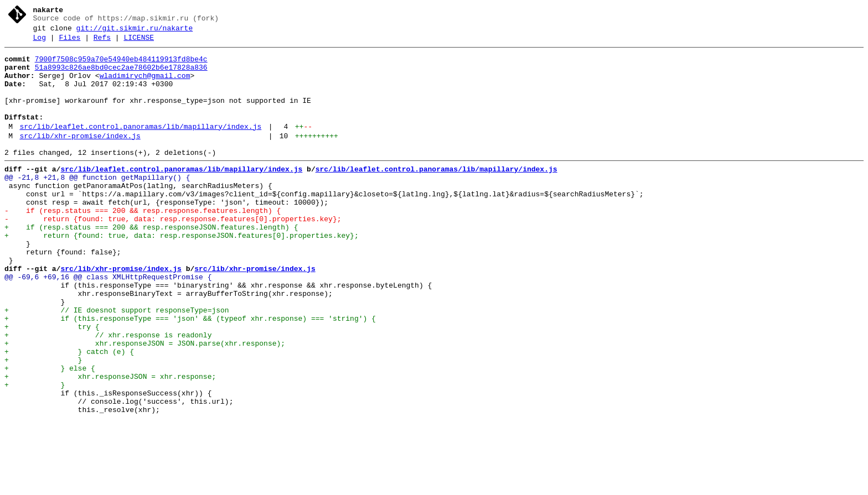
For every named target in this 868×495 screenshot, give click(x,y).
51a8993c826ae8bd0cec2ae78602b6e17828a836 (121, 76)
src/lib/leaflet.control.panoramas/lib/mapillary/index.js (140, 147)
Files (69, 43)
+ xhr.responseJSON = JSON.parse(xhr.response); (145, 403)
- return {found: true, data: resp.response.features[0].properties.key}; (173, 254)
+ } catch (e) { (69, 413)
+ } (43, 423)
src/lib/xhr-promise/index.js (80, 158)
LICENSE (139, 43)
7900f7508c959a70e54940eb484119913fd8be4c (121, 66)
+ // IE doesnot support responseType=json (117, 363)
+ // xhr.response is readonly (108, 393)
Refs (102, 43)
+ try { (52, 383)
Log (40, 43)
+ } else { (50, 433)
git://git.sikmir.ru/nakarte (135, 32)
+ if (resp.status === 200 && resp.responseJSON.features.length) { (151, 264)
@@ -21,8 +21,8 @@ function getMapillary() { (97, 204)
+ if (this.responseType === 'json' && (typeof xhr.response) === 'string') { (190, 373)
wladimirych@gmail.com (145, 86)
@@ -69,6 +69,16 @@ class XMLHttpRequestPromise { (108, 324)
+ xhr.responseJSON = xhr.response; (110, 443)
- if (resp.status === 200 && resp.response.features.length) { (143, 244)
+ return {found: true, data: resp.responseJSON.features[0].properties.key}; (182, 274)
